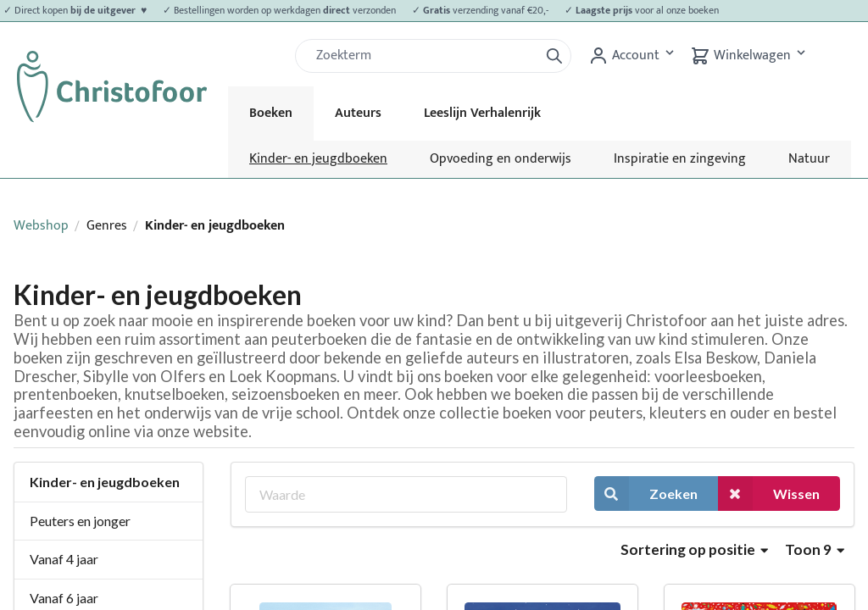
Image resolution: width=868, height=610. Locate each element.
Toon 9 (815, 549)
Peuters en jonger (80, 521)
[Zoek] (424, 56)
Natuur (809, 159)
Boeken (271, 113)
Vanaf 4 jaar (64, 559)
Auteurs (358, 113)
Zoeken (646, 494)
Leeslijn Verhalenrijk (482, 113)
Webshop (41, 226)
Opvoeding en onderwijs (501, 159)
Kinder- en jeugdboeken (318, 159)
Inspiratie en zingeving (680, 159)
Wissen (769, 494)
